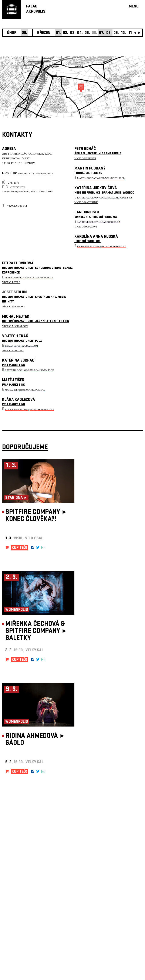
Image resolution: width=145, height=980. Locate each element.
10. (123, 33)
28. (25, 33)
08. (109, 33)
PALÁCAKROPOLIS (36, 9)
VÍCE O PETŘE (11, 282)
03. (73, 33)
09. (116, 33)
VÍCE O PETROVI (85, 158)
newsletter (115, 872)
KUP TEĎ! (19, 548)
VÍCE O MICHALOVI (15, 326)
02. (66, 33)
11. (131, 33)
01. (58, 33)
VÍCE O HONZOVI (86, 227)
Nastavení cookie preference (19, 922)
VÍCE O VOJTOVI (13, 350)
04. (80, 33)
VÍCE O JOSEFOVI (13, 306)
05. (87, 33)
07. (102, 33)
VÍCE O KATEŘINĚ (86, 202)
